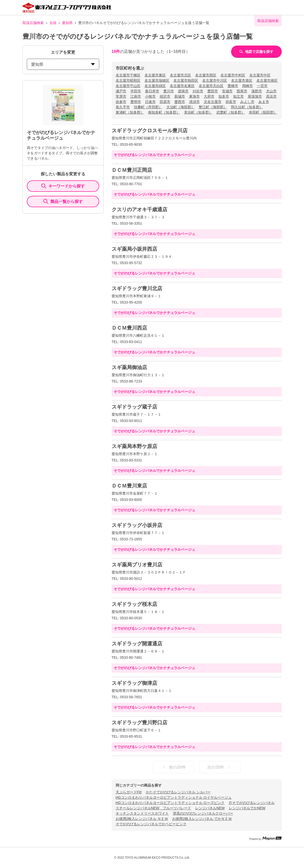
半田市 (136, 91)
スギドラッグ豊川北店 (137, 288)
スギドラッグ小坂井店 (137, 525)
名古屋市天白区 (211, 86)
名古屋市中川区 (215, 80)
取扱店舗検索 (33, 23)
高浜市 (271, 96)
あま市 (264, 102)
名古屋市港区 (242, 80)
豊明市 (136, 102)
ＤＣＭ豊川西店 (129, 328)
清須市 (194, 102)
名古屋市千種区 (128, 75)
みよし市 (247, 102)
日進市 (150, 102)
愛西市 (180, 102)
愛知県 (67, 23)
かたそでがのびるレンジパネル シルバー (178, 792)
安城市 (227, 91)
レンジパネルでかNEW (247, 808)
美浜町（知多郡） (198, 112)
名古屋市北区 (180, 75)
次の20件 (220, 767)
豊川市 (169, 91)
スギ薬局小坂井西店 (134, 249)
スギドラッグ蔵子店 (134, 407)
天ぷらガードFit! (129, 792)
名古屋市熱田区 (186, 80)
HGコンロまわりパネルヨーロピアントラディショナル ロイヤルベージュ (174, 797)
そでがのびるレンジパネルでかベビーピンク (151, 824)
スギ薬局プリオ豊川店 (137, 565)
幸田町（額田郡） (263, 112)
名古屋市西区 (206, 75)
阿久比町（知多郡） (247, 107)
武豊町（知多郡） (231, 112)
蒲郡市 (257, 91)
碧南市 (183, 91)
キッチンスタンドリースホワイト (142, 813)
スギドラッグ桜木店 (134, 604)
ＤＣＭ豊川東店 (129, 486)
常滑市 (121, 96)
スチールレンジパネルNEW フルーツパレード (154, 808)
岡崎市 (248, 86)
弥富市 (231, 102)
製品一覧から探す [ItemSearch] (63, 201)
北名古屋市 (213, 102)
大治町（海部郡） (180, 107)
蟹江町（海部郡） (213, 107)
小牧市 (150, 96)
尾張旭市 (255, 96)
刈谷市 (198, 91)
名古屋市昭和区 (128, 80)
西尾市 (242, 91)
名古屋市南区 (267, 80)
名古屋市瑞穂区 (157, 80)
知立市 (238, 96)
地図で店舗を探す (256, 52)
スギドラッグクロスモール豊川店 (150, 131)
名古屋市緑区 (155, 86)
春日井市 (152, 91)
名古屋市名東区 (182, 86)
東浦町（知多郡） (130, 112)
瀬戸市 (121, 91)
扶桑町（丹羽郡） (148, 107)
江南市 (136, 96)
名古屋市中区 (260, 75)
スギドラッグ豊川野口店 (139, 723)
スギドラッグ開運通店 (137, 644)
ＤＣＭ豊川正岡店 (132, 170)
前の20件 (173, 767)
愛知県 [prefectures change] (63, 64)
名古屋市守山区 (128, 86)
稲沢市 (165, 96)
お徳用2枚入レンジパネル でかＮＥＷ (202, 819)
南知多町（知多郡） (164, 112)
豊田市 (213, 91)
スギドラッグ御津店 (134, 683)
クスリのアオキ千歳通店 (139, 209)
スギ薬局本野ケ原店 (134, 446)
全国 (53, 23)
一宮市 (262, 86)
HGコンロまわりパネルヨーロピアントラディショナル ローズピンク (170, 803)
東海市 (194, 96)
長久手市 (123, 107)
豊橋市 (233, 86)
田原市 (165, 102)
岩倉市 (121, 102)
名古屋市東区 (155, 75)
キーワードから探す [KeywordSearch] (63, 186)
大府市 (209, 96)
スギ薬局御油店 (129, 367)
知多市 (224, 96)
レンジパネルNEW (210, 808)
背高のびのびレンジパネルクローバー (203, 813)
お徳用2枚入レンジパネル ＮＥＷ (142, 819)
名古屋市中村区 (233, 75)
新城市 (180, 96)
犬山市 (271, 91)
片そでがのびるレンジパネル (252, 803)
